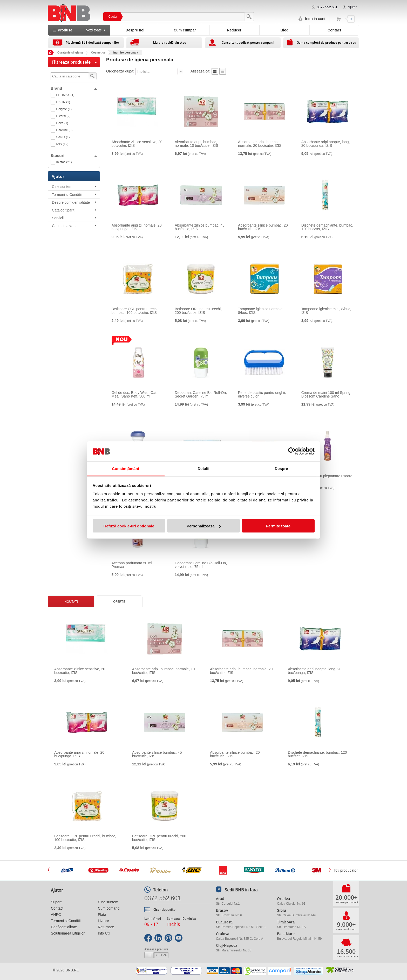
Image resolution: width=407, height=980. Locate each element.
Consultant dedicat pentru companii (248, 42)
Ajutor (352, 7)
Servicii (58, 218)
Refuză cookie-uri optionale (129, 526)
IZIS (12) (62, 144)
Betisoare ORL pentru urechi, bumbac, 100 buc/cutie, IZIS (135, 311)
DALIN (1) (63, 102)
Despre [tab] (281, 468)
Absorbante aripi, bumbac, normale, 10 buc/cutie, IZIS (196, 144)
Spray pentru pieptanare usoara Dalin (327, 478)
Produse (79, 30)
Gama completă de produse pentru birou (326, 42)
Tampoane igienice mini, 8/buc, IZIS (326, 311)
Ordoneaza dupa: (120, 71)
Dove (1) (62, 123)
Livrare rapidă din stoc (169, 42)
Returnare (106, 927)
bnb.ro (72, 970)
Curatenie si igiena (70, 52)
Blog (284, 30)
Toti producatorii (346, 870)
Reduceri (235, 30)
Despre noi (135, 30)
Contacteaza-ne (65, 226)
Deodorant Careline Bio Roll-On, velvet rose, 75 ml (201, 565)
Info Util (104, 933)
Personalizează (204, 526)
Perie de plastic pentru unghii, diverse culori (262, 394)
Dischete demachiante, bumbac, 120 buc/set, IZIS (327, 227)
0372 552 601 (327, 7)
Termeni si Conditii (67, 195)
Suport (56, 902)
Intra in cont (315, 19)
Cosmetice (98, 52)
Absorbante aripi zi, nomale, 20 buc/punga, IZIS (137, 227)
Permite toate (278, 526)
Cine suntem (62, 187)
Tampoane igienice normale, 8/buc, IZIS (261, 311)
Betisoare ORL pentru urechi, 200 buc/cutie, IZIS (198, 311)
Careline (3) (65, 130)
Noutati (71, 601)
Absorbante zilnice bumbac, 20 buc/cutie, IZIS (263, 227)
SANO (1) (63, 137)
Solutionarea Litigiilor (68, 933)
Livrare (103, 921)
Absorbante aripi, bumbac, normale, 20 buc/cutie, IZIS (260, 144)
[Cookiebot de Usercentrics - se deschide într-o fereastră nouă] (292, 451)
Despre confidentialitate (71, 202)
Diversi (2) (63, 116)
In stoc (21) (64, 162)
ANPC (56, 915)
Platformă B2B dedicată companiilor (92, 42)
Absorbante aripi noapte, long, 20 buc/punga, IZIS (326, 144)
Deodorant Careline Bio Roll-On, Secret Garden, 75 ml (201, 394)
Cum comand (109, 908)
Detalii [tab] (203, 468)
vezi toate (94, 30)
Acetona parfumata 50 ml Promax (132, 565)
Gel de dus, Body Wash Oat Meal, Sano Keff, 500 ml (134, 394)
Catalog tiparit (63, 210)
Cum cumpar (185, 30)
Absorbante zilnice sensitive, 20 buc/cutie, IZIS (137, 144)
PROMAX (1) (65, 95)
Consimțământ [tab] (126, 468)
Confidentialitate (64, 927)
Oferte (119, 601)
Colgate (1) (64, 109)
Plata (102, 915)
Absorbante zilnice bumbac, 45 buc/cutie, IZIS (199, 227)
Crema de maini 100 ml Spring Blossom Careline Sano (326, 394)
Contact (334, 30)
